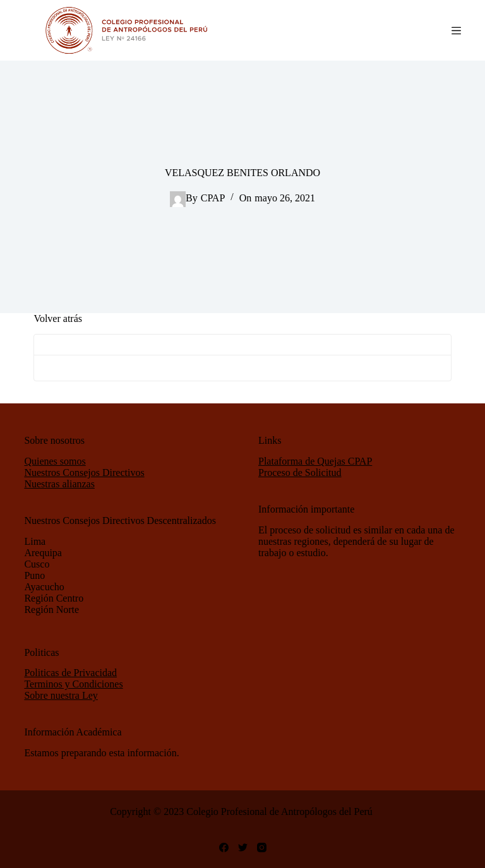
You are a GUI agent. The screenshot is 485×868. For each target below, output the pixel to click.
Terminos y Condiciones (73, 684)
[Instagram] (262, 847)
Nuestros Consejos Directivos (84, 473)
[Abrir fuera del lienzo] (456, 31)
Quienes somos (55, 461)
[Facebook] (224, 847)
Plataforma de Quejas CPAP (315, 461)
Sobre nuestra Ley (61, 695)
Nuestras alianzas (59, 484)
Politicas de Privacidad (70, 673)
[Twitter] (243, 847)
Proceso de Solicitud (300, 473)
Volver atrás (58, 318)
